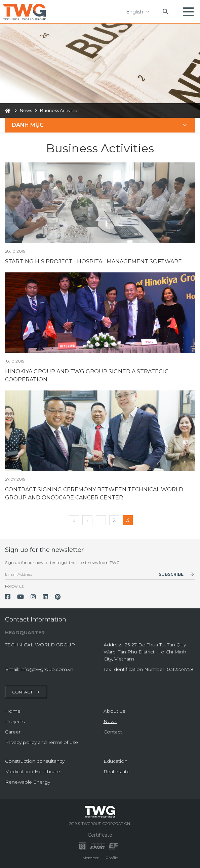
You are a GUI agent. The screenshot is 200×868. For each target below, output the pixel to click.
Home (13, 711)
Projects (15, 721)
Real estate (117, 771)
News (110, 721)
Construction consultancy (35, 761)
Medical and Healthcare (33, 771)
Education (115, 761)
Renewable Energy (28, 782)
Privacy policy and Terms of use (42, 742)
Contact (26, 692)
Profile (112, 858)
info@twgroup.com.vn (47, 669)
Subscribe (171, 574)
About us (114, 711)
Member (91, 858)
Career (13, 732)
